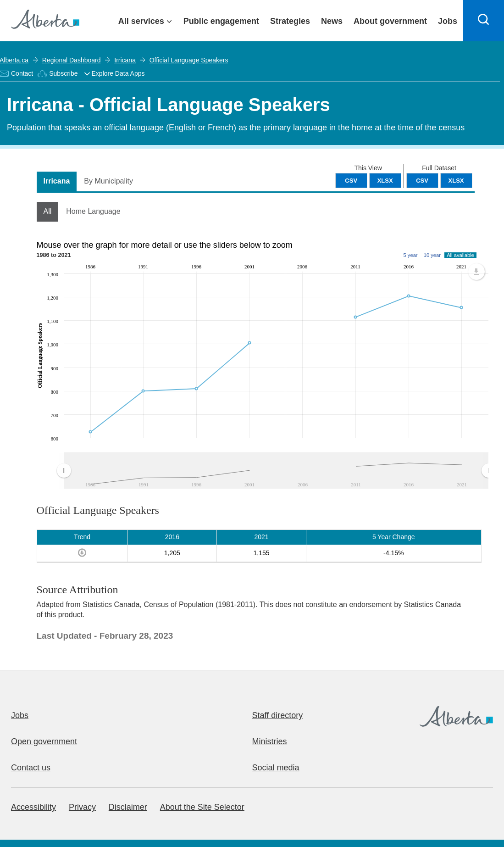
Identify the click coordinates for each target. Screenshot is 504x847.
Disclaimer (128, 807)
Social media (276, 768)
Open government (44, 741)
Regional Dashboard (72, 60)
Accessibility (33, 807)
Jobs (20, 715)
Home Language (93, 211)
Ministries (270, 741)
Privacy (82, 807)
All (48, 211)
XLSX (456, 181)
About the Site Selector (202, 807)
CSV (422, 181)
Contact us (31, 768)
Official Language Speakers (189, 60)
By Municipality (108, 181)
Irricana (125, 60)
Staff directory (278, 715)
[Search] (483, 21)
